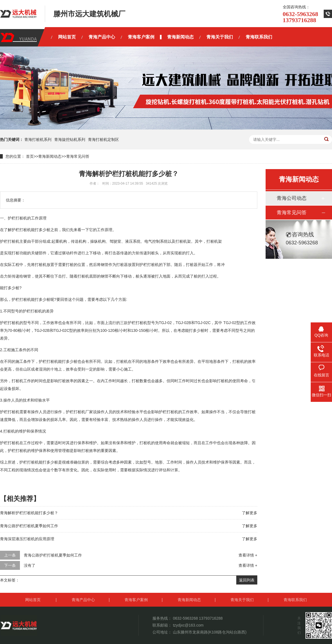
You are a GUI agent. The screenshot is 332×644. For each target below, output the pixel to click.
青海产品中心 (83, 600)
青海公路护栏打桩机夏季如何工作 (29, 526)
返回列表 (247, 580)
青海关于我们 (242, 600)
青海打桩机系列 (38, 139)
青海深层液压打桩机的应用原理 (27, 539)
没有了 (30, 565)
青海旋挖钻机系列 (70, 139)
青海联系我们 (295, 600)
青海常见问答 (78, 156)
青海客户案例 (136, 600)
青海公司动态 (292, 198)
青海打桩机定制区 (103, 139)
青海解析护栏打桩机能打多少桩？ (29, 513)
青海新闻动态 (50, 156)
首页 (30, 156)
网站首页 (33, 600)
